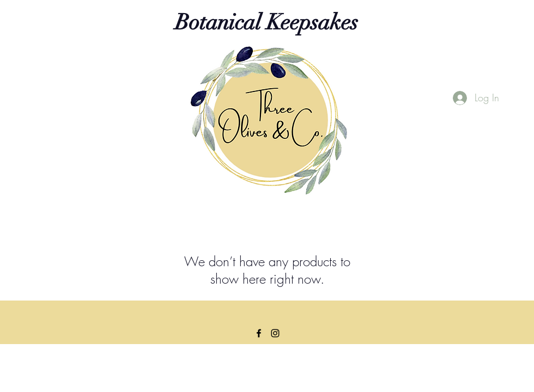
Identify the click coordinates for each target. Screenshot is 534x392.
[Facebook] (259, 333)
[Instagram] (275, 333)
